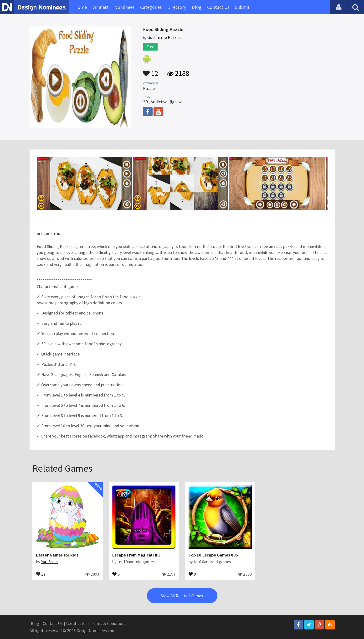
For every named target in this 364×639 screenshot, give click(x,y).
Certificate (76, 623)
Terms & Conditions (109, 623)
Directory (177, 7)
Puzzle (149, 88)
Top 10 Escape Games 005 (213, 555)
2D (145, 102)
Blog (197, 7)
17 (41, 574)
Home (81, 7)
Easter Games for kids (57, 555)
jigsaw (176, 102)
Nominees (124, 7)
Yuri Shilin (49, 562)
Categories (151, 7)
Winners (100, 7)
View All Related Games (182, 596)
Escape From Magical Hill (136, 555)
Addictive (159, 102)
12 (151, 71)
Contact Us (218, 7)
